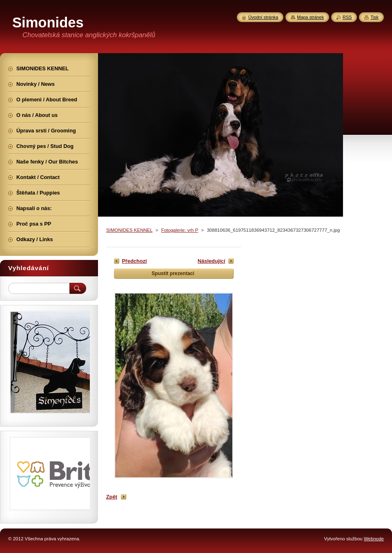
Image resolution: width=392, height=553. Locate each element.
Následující (212, 261)
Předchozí (135, 261)
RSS (347, 17)
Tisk (374, 17)
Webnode (374, 539)
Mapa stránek (310, 17)
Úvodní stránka (263, 17)
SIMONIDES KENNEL (129, 230)
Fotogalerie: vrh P (180, 230)
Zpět (112, 497)
